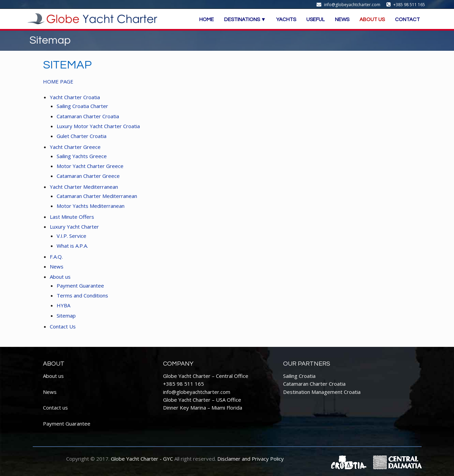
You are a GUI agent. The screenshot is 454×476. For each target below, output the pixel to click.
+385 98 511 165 (184, 384)
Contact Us (63, 326)
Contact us (55, 408)
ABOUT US (372, 20)
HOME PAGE (58, 81)
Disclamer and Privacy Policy (251, 459)
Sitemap (66, 316)
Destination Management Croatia (322, 392)
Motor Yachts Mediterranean (91, 206)
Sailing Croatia (299, 376)
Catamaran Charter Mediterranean (97, 196)
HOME (207, 20)
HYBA (63, 305)
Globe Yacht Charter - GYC (142, 459)
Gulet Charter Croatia (82, 136)
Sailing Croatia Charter (82, 106)
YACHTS (286, 20)
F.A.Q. (56, 257)
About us (60, 277)
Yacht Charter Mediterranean (85, 187)
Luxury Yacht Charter (74, 227)
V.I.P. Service (71, 236)
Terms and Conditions (82, 295)
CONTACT (407, 20)
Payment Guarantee (80, 286)
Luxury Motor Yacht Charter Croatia (98, 126)
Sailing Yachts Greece (82, 156)
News (57, 266)
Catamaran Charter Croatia (88, 116)
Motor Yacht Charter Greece (90, 166)
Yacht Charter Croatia (75, 97)
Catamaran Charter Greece (88, 176)
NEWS (342, 20)
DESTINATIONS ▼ (245, 20)
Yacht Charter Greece (75, 147)
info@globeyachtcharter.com (197, 392)
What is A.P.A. (72, 246)
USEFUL (316, 20)
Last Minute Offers (72, 217)
